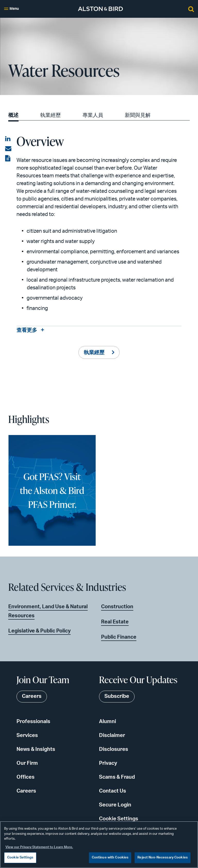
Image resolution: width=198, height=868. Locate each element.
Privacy (108, 763)
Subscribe (117, 697)
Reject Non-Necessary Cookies (163, 858)
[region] (99, 845)
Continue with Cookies (110, 858)
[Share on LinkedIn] (8, 139)
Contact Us (113, 791)
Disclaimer (112, 736)
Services (27, 736)
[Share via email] (8, 149)
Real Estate (115, 622)
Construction (117, 607)
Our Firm (27, 763)
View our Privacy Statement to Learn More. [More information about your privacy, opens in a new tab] (39, 847)
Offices (26, 777)
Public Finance (119, 637)
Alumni (108, 722)
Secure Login (115, 805)
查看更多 (27, 331)
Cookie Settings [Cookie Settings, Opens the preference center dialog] (20, 858)
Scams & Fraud (117, 777)
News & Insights (36, 750)
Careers (26, 791)
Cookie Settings (119, 819)
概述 (13, 115)
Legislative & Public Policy (39, 631)
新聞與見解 (138, 115)
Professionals (33, 722)
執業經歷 (51, 115)
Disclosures (114, 750)
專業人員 (93, 115)
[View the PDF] (8, 159)
